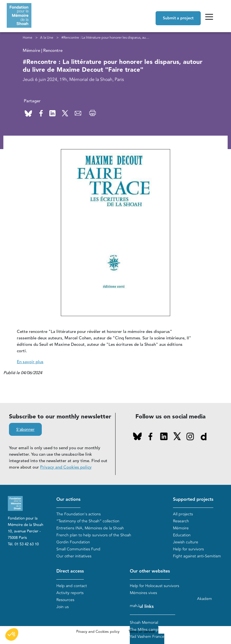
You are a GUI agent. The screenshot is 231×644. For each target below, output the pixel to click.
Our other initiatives (74, 556)
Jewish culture (186, 542)
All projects (183, 514)
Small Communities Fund (78, 549)
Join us (63, 607)
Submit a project (178, 18)
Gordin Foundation (73, 542)
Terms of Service (142, 632)
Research (181, 521)
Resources (65, 600)
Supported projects (193, 500)
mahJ (135, 606)
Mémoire (181, 528)
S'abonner (25, 430)
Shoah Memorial (144, 623)
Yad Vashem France (147, 637)
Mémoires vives (143, 593)
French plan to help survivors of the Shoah (94, 535)
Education (182, 535)
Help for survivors (188, 549)
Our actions (68, 500)
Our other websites (150, 571)
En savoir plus (30, 362)
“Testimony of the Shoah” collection (88, 521)
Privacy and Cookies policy (66, 467)
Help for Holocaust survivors (154, 586)
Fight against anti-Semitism (197, 556)
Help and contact (72, 586)
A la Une (47, 38)
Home (27, 38)
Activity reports (70, 593)
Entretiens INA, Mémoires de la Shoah (90, 528)
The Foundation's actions (78, 514)
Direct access (70, 571)
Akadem (205, 599)
